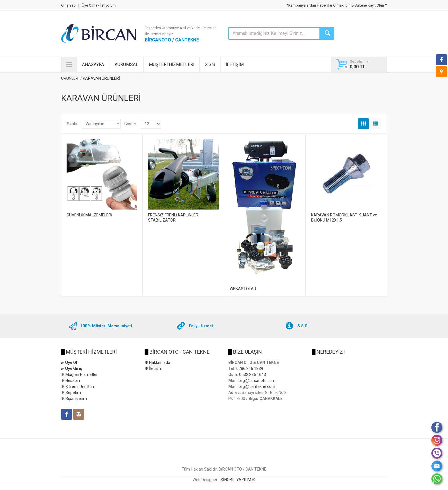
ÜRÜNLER (70, 78)
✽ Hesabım (71, 381)
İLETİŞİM (235, 64)
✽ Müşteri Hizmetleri (80, 375)
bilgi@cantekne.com (257, 387)
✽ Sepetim (71, 393)
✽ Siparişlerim (74, 399)
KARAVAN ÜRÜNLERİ (101, 78)
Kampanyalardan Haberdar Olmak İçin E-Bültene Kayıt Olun (337, 5)
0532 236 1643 (253, 375)
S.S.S (210, 64)
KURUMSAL (126, 64)
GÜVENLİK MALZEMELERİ (89, 215)
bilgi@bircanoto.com (257, 381)
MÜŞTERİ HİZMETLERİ (172, 64)
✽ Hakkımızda (158, 362)
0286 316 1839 (250, 369)
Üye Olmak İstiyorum (99, 5)
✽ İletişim (154, 369)
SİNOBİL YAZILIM (236, 480)
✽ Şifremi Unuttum (78, 387)
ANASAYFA (93, 64)
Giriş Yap (68, 5)
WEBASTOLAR (243, 289)
